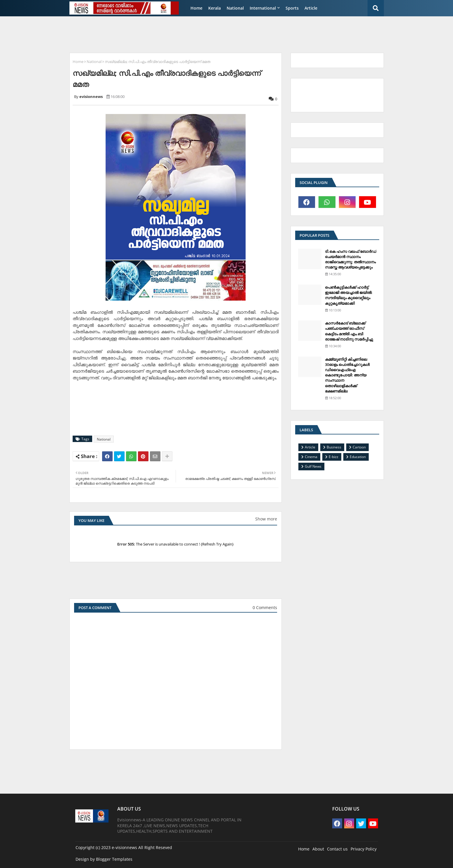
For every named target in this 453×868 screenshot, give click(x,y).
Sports (292, 8)
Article (311, 8)
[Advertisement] (208, 34)
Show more (266, 519)
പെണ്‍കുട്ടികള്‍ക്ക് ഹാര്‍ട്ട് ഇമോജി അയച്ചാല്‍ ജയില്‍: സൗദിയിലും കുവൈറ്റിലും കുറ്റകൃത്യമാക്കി (349, 295)
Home (196, 8)
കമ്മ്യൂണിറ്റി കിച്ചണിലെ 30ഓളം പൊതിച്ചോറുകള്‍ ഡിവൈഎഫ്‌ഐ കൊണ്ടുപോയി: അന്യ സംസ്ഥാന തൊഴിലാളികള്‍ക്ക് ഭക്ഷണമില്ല (347, 375)
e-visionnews (124, 847)
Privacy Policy (364, 849)
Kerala (215, 8)
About (318, 849)
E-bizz (334, 457)
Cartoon (359, 447)
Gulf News (313, 466)
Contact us (337, 849)
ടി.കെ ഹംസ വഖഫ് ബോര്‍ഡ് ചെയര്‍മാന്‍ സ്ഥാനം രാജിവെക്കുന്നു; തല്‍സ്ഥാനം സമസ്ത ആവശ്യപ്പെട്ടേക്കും (351, 259)
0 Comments (265, 607)
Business (334, 447)
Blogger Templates (114, 859)
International (263, 8)
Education (358, 457)
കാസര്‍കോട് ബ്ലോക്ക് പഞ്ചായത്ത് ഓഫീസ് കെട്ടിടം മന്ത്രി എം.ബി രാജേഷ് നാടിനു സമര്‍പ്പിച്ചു (349, 331)
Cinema (311, 457)
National (235, 8)
